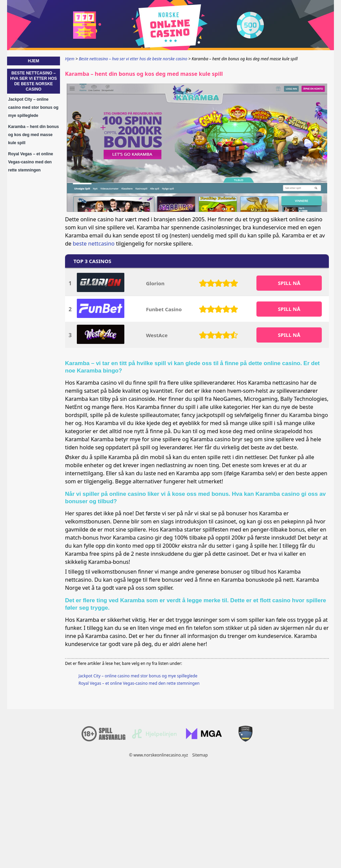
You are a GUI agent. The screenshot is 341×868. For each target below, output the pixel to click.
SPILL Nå (289, 283)
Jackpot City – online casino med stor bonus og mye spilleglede (138, 676)
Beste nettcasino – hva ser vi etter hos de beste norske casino (34, 81)
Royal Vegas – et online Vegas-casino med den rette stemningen (139, 683)
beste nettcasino (94, 244)
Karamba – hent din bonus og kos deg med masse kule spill (34, 135)
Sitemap (200, 755)
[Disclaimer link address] (154, 737)
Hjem (34, 61)
